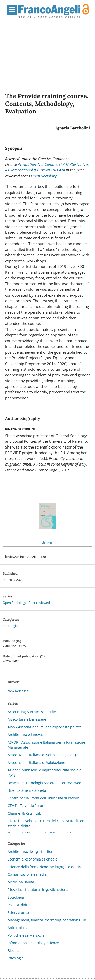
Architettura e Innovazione (29, 735)
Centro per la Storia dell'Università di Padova (44, 798)
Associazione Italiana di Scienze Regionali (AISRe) (47, 755)
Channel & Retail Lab (24, 813)
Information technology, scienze (33, 943)
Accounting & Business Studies (33, 712)
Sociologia (10, 626)
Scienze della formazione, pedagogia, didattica (45, 867)
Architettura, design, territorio (32, 852)
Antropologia (18, 928)
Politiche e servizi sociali (27, 935)
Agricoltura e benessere (27, 719)
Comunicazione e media (27, 874)
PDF (49, 543)
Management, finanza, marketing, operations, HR (47, 920)
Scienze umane (20, 912)
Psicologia (16, 958)
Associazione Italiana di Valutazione (36, 762)
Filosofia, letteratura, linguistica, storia (38, 890)
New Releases (18, 691)
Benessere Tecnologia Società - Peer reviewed (44, 783)
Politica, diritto (19, 905)
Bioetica (14, 950)
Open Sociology (44, 176)
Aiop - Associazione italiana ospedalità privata (45, 727)
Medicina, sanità (21, 882)
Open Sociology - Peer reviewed (26, 603)
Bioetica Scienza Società (27, 790)
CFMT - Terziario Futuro (26, 806)
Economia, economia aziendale (32, 859)
